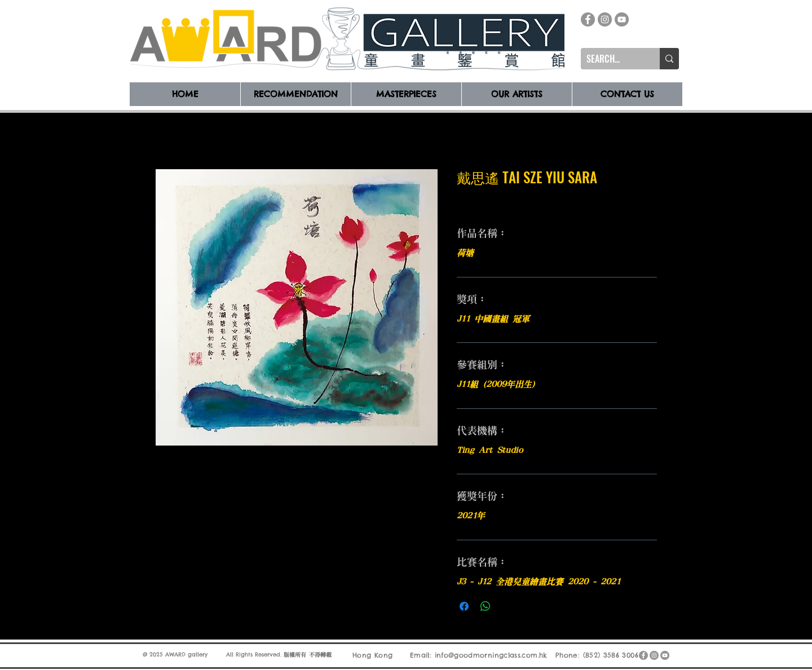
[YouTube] (622, 19)
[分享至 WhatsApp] (486, 606)
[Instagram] (605, 19)
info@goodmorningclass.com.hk (491, 655)
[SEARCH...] (611, 59)
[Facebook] (588, 19)
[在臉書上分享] (464, 606)
